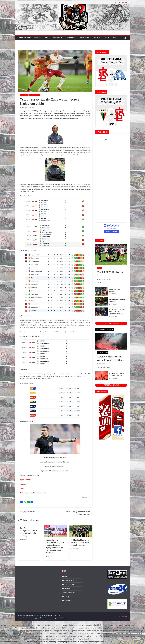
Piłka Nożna (24, 95)
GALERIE (108, 38)
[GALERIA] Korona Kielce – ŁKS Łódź (117, 300)
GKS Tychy (66, 597)
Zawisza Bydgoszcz (68, 593)
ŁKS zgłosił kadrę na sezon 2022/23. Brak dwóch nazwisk (80, 542)
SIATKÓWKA (71, 38)
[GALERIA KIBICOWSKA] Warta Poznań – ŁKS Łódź (111, 358)
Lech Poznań (66, 601)
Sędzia (22, 488)
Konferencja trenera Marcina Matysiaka (33, 493)
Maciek (32, 108)
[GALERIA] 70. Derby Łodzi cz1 (116, 290)
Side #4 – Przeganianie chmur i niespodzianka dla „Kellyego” (29, 532)
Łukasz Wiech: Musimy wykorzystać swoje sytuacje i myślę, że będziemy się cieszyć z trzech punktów (55, 546)
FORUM (116, 38)
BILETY (36, 38)
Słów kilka (23, 484)
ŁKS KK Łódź (66, 589)
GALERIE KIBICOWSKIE (103, 352)
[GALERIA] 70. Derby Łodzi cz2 (111, 274)
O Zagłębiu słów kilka (27, 512)
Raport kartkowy (25, 480)
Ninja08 (109, 279)
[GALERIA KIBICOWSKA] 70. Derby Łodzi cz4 (117, 375)
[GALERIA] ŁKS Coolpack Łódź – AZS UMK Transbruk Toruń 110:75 (117, 312)
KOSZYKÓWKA (84, 38)
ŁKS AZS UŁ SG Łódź (69, 585)
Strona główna (25, 38)
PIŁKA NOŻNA (57, 38)
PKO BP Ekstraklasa (34, 95)
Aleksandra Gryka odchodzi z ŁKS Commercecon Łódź (79, 513)
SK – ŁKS (97, 38)
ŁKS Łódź (65, 576)
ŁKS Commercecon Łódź (70, 580)
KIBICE (46, 38)
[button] (40, 38)
